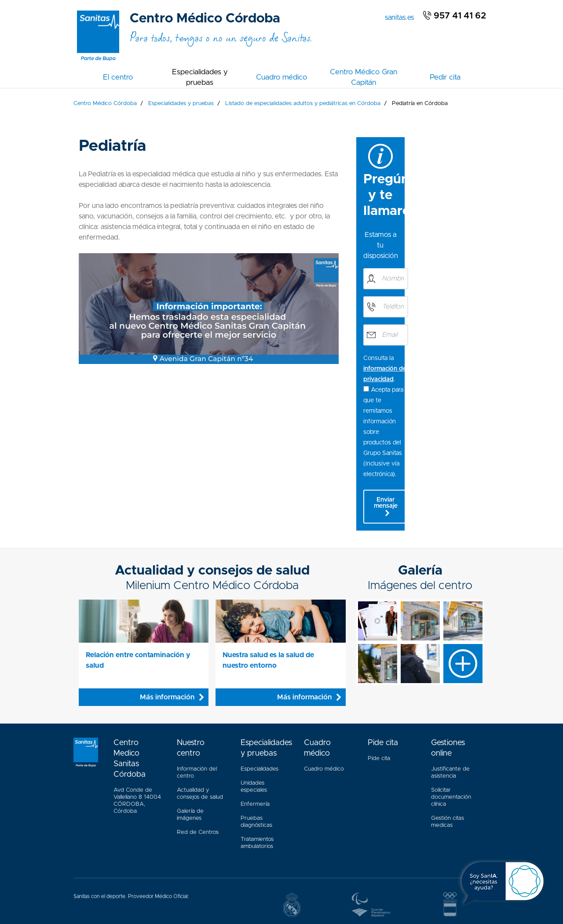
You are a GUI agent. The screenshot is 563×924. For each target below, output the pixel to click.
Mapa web (217, 887)
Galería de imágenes (190, 728)
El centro (118, 77)
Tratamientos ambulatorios (257, 756)
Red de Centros (198, 745)
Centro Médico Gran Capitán (364, 77)
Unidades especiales (254, 700)
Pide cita (379, 671)
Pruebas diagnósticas (256, 735)
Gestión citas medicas (448, 733)
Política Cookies (257, 887)
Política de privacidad (311, 887)
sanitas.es (401, 17)
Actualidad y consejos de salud (200, 707)
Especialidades (260, 682)
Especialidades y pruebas (200, 77)
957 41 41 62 (454, 16)
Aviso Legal (182, 887)
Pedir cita (445, 77)
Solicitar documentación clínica (451, 710)
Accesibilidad (144, 887)
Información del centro (197, 686)
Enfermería (255, 717)
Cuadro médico (281, 77)
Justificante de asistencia (450, 686)
